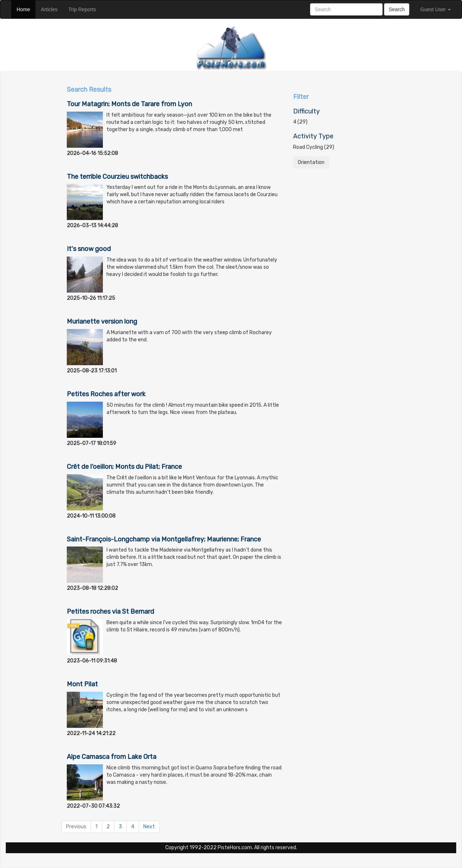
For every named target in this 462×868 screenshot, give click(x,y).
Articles (52, 9)
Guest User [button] (435, 9)
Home (26, 9)
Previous (76, 827)
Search (397, 9)
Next (149, 827)
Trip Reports (85, 9)
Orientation (311, 162)
